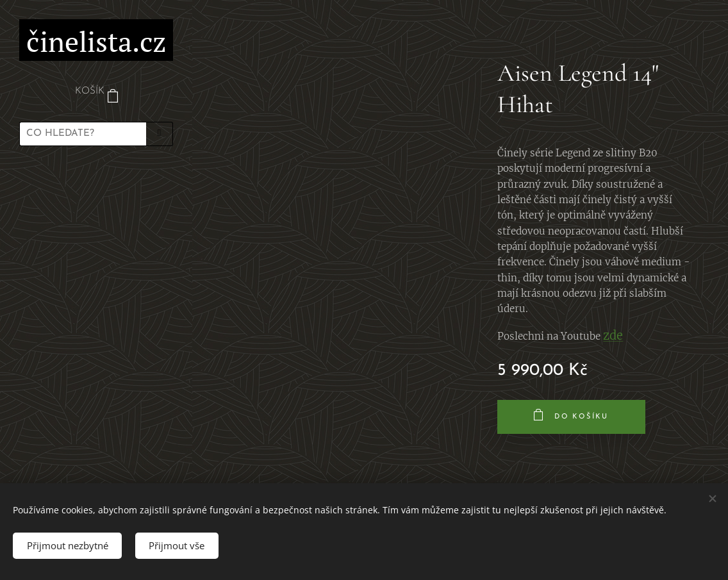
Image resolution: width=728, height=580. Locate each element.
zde (613, 336)
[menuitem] (96, 193)
